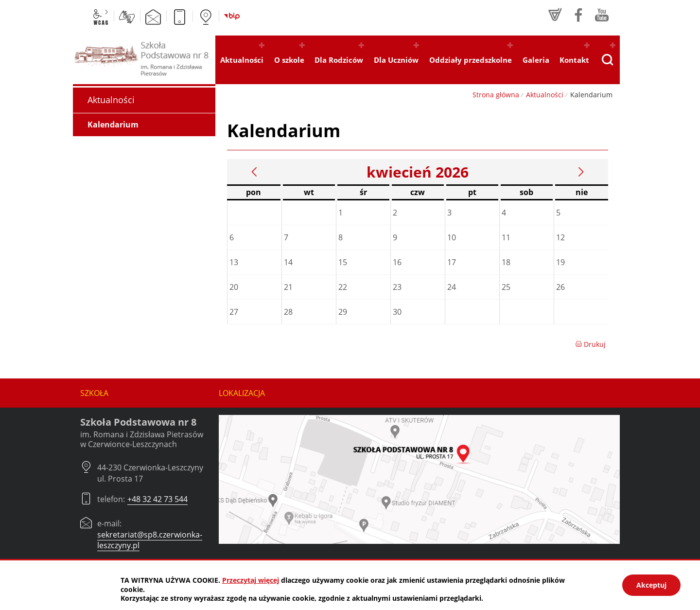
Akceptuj (651, 585)
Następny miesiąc (581, 172)
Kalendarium (113, 125)
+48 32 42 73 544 (157, 499)
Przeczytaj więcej (251, 580)
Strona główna (496, 95)
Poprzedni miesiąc (254, 172)
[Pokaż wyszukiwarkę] (607, 60)
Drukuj (590, 344)
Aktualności (545, 95)
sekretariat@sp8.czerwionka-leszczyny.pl (150, 540)
